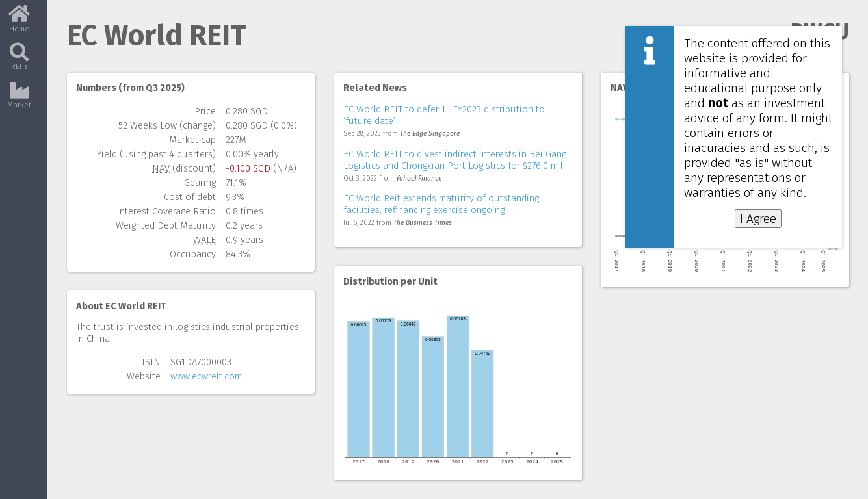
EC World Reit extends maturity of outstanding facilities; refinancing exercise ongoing (441, 204)
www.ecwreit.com (206, 376)
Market (19, 100)
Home (19, 23)
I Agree (758, 219)
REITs (19, 61)
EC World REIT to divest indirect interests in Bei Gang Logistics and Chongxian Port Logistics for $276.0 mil (455, 160)
